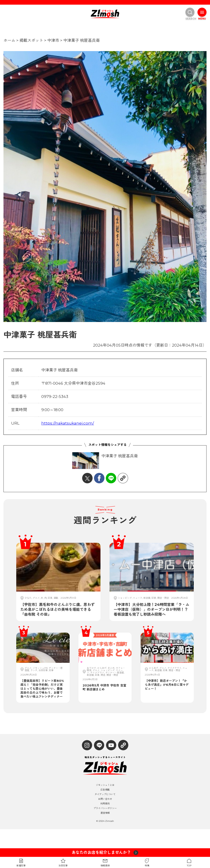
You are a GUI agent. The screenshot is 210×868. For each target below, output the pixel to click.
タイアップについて (105, 794)
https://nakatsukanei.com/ (68, 423)
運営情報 (105, 813)
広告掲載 (105, 790)
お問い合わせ (105, 799)
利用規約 (105, 804)
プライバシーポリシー (105, 808)
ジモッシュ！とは (105, 785)
